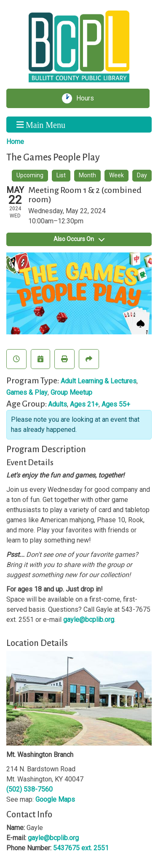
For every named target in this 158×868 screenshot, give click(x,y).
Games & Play (27, 392)
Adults (58, 404)
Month (87, 175)
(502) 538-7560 (29, 789)
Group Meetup (71, 392)
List (61, 175)
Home (15, 142)
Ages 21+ (84, 404)
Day (142, 175)
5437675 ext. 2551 (81, 848)
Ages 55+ (116, 404)
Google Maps (55, 799)
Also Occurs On (79, 239)
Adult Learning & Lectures (99, 381)
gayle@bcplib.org (89, 620)
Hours (88, 98)
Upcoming (30, 175)
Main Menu (41, 125)
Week (116, 175)
